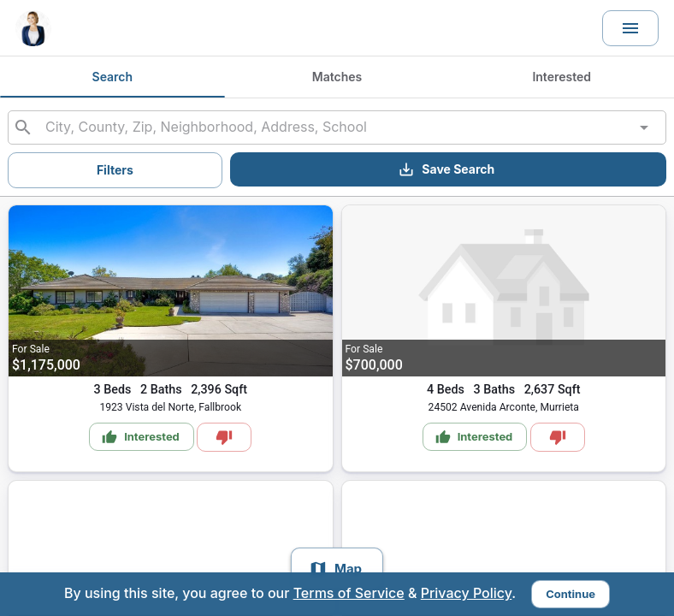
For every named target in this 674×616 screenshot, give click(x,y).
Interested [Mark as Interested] (141, 437)
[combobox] (337, 127)
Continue (571, 594)
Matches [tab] (337, 77)
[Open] (644, 127)
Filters (115, 170)
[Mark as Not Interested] (224, 437)
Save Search (446, 169)
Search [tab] (112, 77)
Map (335, 569)
